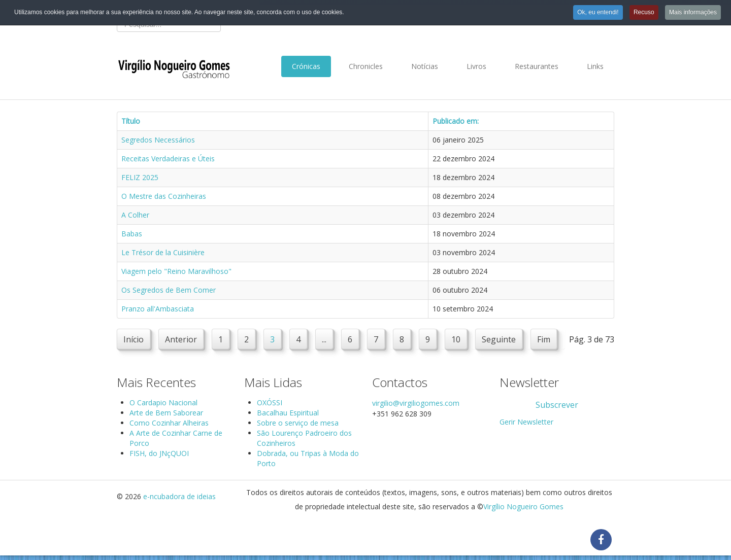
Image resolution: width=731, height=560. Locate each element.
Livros (476, 66)
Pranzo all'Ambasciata (158, 309)
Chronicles (366, 66)
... (324, 339)
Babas (132, 234)
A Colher (135, 215)
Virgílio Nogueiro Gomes (523, 506)
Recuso (644, 12)
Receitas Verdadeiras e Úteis (168, 159)
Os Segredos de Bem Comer (169, 290)
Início (134, 339)
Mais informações (693, 12)
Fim (544, 339)
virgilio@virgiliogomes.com (416, 403)
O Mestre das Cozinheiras (164, 196)
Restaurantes (537, 66)
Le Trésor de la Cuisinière (163, 252)
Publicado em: (456, 121)
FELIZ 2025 (140, 177)
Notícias (425, 66)
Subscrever (557, 405)
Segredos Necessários (158, 140)
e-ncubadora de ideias (179, 496)
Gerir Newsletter (526, 422)
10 (456, 339)
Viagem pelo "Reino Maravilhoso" (176, 271)
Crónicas (306, 66)
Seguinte (499, 339)
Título (131, 121)
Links (595, 66)
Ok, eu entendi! (598, 12)
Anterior (181, 339)
